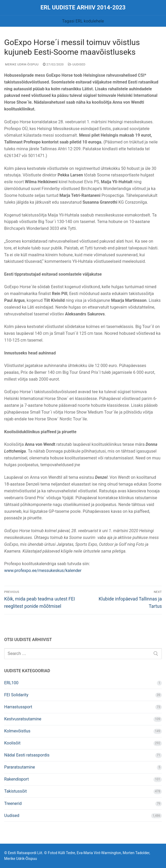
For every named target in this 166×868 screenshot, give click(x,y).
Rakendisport (16, 779)
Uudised (77, 64)
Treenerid (13, 803)
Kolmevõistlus (17, 731)
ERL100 (11, 683)
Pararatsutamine (20, 767)
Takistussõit (15, 791)
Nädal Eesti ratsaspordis (27, 755)
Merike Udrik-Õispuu (21, 64)
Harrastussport (18, 707)
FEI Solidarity (16, 695)
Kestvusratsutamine (23, 719)
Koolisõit (12, 743)
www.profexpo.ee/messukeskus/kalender (43, 571)
